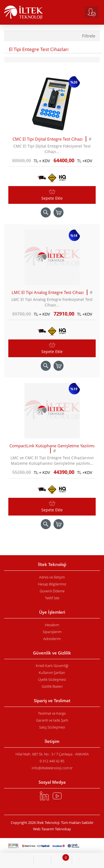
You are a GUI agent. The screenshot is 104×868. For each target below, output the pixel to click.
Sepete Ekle (52, 198)
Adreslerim (52, 639)
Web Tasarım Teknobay (52, 829)
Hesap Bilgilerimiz (52, 584)
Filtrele (89, 36)
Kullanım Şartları (52, 672)
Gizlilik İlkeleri (52, 686)
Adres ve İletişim (52, 577)
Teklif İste (52, 598)
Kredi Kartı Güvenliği (52, 666)
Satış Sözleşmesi (52, 727)
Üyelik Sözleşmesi (52, 679)
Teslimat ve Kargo (52, 713)
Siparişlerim (52, 632)
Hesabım (52, 625)
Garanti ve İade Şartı (52, 720)
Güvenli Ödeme (52, 591)
